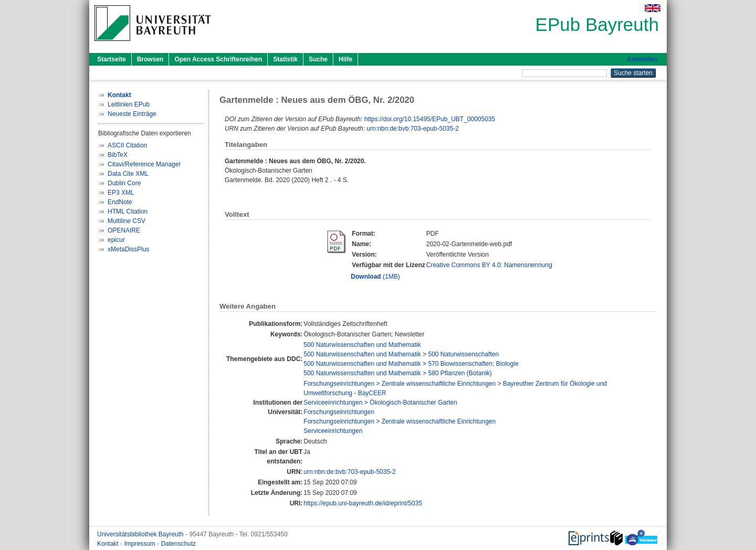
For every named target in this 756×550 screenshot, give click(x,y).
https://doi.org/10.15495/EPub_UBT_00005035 (430, 119)
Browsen (150, 59)
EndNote (120, 202)
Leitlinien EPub (129, 104)
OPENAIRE (124, 230)
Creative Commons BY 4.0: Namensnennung (489, 265)
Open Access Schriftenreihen (218, 59)
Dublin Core (124, 183)
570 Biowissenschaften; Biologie (473, 364)
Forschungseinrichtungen (339, 384)
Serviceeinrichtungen (333, 403)
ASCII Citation (127, 145)
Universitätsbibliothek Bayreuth (141, 534)
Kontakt (109, 544)
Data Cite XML (128, 174)
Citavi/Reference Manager (144, 164)
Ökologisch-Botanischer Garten (413, 403)
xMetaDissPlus (128, 249)
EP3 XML (121, 193)
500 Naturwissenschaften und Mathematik (362, 345)
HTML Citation (128, 211)
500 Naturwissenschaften (463, 354)
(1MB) (375, 277)
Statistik (285, 59)
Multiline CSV (127, 221)
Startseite (112, 59)
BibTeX (118, 155)
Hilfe (345, 59)
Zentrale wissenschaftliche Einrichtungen (439, 384)
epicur (116, 240)
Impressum (140, 544)
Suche (318, 59)
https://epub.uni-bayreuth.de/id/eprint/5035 (363, 503)
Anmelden (642, 59)
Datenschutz (178, 544)
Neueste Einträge (132, 114)
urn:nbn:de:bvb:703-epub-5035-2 (412, 129)
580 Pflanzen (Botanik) (460, 373)
